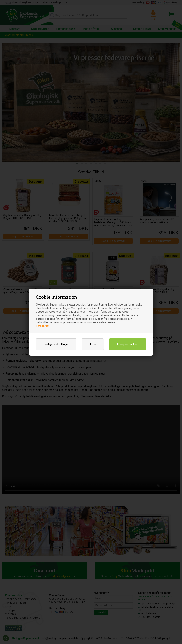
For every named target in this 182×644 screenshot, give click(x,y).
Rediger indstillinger (56, 344)
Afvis (93, 344)
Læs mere (42, 326)
